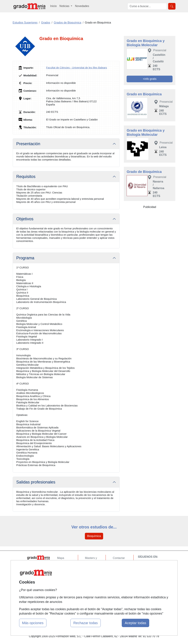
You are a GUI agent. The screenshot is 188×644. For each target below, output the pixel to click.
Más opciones (33, 623)
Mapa (61, 558)
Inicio (53, 6)
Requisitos (26, 177)
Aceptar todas (135, 623)
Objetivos (25, 219)
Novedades (82, 6)
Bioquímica (94, 536)
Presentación (28, 144)
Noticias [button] (65, 6)
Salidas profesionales (36, 482)
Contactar (119, 558)
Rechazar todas (86, 623)
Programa (25, 258)
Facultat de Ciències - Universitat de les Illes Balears (77, 68)
